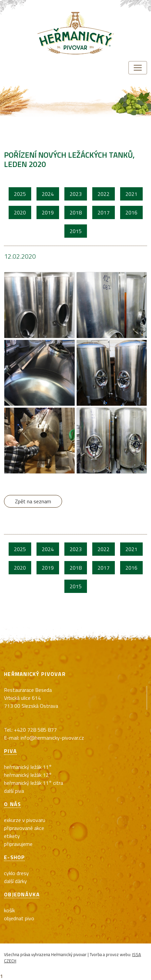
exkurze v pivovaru (25, 820)
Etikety (12, 836)
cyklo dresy (16, 873)
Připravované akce (24, 828)
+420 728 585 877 (35, 730)
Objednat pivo (19, 918)
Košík (9, 910)
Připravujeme (18, 844)
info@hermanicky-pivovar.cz (52, 738)
